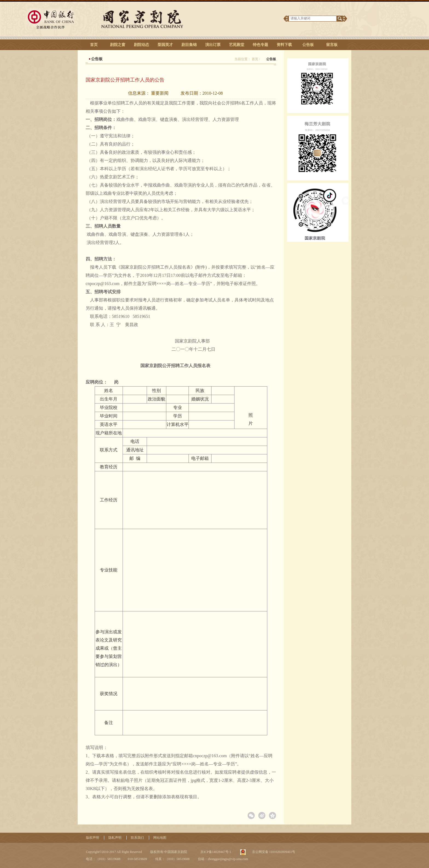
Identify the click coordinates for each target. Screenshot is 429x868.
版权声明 (92, 838)
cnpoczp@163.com (103, 284)
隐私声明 (115, 838)
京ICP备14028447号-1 (215, 852)
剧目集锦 (189, 45)
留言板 (332, 45)
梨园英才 (165, 45)
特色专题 (260, 45)
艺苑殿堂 (237, 45)
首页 (94, 45)
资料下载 (284, 45)
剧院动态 (141, 45)
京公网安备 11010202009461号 (273, 852)
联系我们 (137, 838)
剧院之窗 (118, 45)
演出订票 (213, 45)
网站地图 (160, 838)
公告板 (308, 45)
